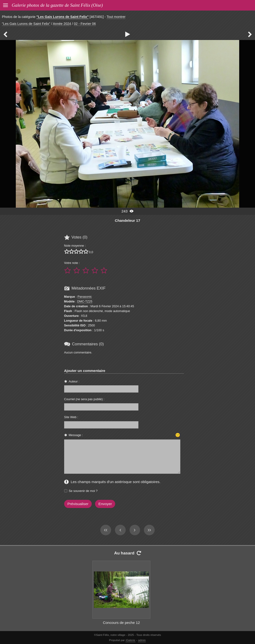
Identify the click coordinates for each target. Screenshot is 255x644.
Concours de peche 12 (122, 623)
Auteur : (74, 381)
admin (142, 640)
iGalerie (130, 640)
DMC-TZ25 (85, 301)
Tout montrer (116, 17)
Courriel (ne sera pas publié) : (84, 399)
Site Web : (71, 417)
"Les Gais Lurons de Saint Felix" (62, 17)
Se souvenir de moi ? (83, 491)
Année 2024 (62, 24)
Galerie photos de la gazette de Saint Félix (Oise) (57, 5)
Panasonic (85, 297)
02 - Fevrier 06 (85, 24)
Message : (76, 435)
